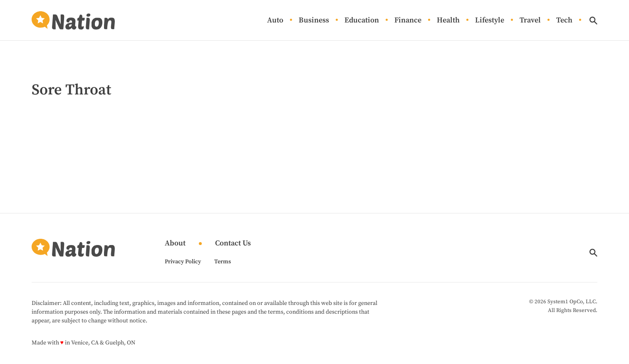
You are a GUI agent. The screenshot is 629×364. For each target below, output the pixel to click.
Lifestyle (490, 21)
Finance (408, 21)
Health (448, 21)
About (175, 244)
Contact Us (233, 244)
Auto (275, 21)
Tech (564, 21)
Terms (223, 262)
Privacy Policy (183, 262)
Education (362, 21)
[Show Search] (593, 21)
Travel (530, 21)
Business (314, 21)
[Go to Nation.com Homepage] (73, 20)
